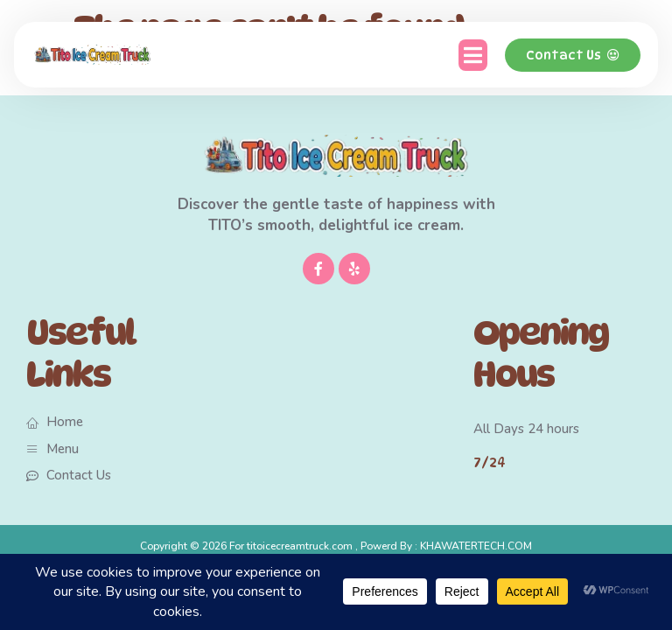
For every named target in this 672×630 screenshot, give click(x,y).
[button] (473, 55)
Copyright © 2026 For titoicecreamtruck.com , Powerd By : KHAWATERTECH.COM (336, 546)
